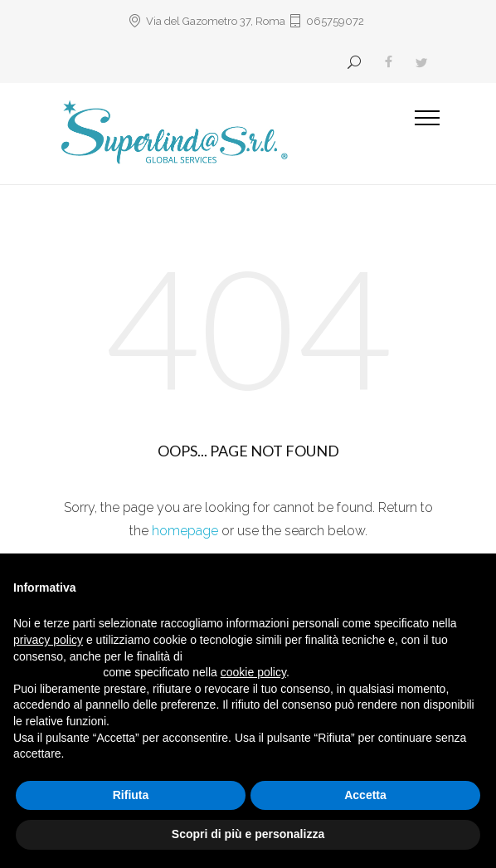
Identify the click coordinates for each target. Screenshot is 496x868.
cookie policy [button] (253, 672)
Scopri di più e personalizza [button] (248, 834)
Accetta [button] (365, 795)
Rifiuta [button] (131, 795)
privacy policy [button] (48, 640)
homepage (185, 531)
